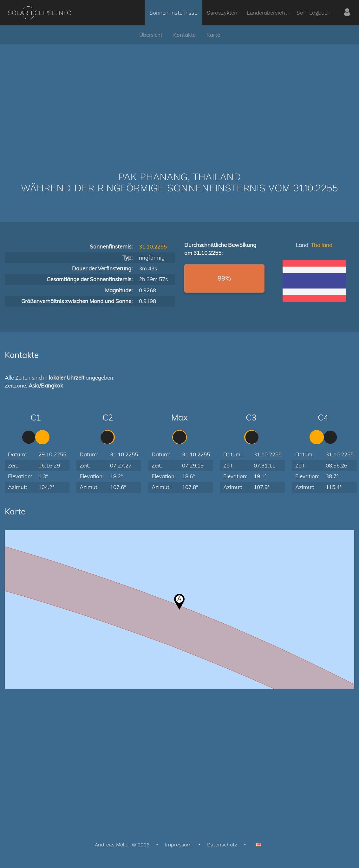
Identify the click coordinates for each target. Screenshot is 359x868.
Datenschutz (222, 845)
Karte (213, 35)
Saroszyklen (222, 13)
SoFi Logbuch (313, 13)
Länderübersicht (267, 13)
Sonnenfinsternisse (173, 13)
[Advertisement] (179, 98)
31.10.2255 (153, 246)
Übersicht (151, 35)
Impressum (178, 845)
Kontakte (184, 35)
